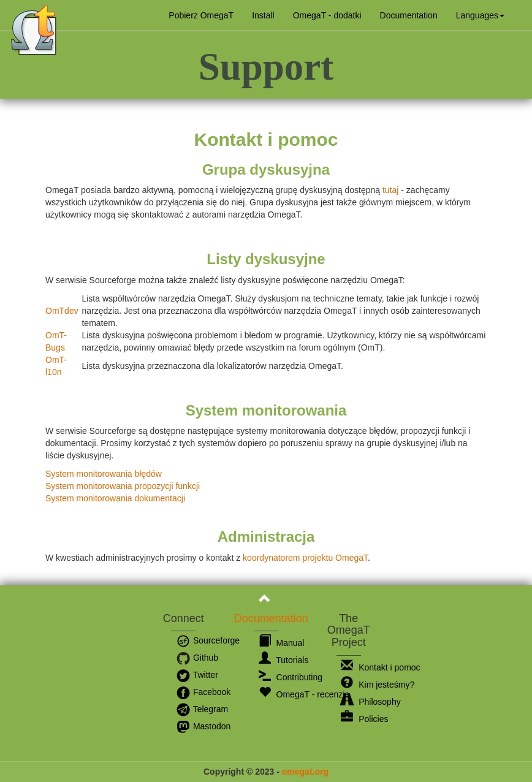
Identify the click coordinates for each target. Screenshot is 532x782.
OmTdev (62, 311)
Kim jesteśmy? (378, 685)
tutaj (390, 190)
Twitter (197, 675)
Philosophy (370, 702)
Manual (282, 643)
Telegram (202, 709)
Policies (364, 719)
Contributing (291, 677)
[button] (480, 15)
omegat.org (305, 772)
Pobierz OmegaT (201, 15)
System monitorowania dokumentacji (115, 498)
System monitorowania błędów (104, 474)
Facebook (203, 692)
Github (197, 658)
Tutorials (284, 660)
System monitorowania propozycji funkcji (123, 486)
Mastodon (203, 726)
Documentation (409, 15)
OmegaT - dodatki (327, 15)
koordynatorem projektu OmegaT (305, 558)
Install (263, 15)
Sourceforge (208, 640)
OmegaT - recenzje (304, 694)
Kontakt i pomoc (380, 667)
